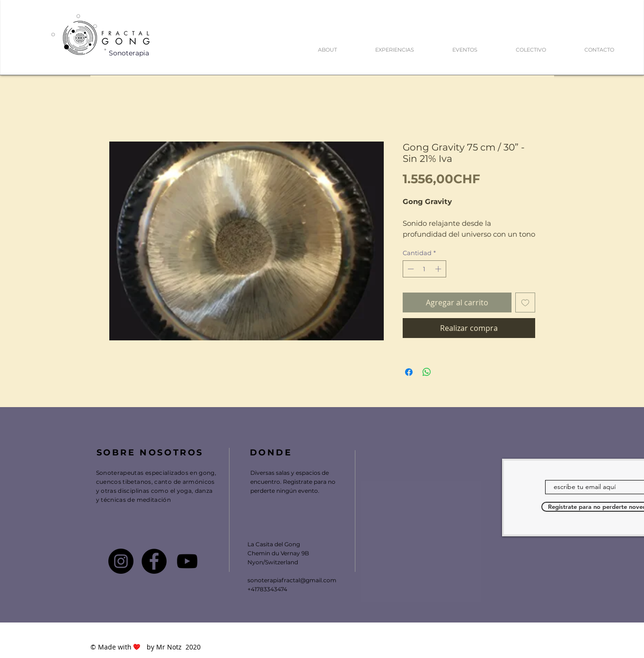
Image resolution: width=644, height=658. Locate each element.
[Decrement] (410, 269)
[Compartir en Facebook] (409, 372)
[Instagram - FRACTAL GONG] (121, 561)
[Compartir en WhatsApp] (427, 372)
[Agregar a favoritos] (525, 302)
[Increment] (439, 269)
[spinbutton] (424, 269)
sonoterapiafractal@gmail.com (292, 580)
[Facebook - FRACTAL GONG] (154, 561)
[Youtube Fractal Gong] (187, 561)
